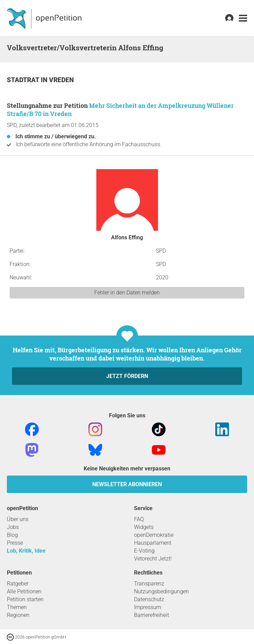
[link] (243, 18)
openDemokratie (154, 535)
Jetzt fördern (127, 376)
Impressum (148, 607)
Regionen (18, 615)
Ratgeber (18, 584)
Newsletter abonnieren (127, 484)
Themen (17, 607)
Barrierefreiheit (152, 615)
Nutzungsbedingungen (161, 591)
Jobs (13, 527)
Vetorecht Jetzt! (153, 559)
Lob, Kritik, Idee (26, 551)
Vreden (61, 80)
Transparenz (149, 584)
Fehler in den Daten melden (127, 293)
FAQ (139, 519)
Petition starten (25, 599)
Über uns (18, 519)
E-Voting (144, 551)
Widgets (144, 527)
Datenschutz (149, 599)
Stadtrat (24, 80)
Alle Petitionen (24, 591)
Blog (12, 535)
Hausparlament (153, 543)
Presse (15, 543)
